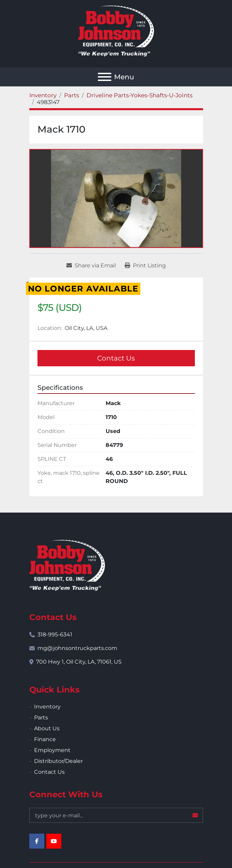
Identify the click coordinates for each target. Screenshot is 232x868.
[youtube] (54, 841)
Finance (45, 739)
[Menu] (105, 77)
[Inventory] (43, 95)
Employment (52, 750)
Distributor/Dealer (58, 761)
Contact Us (116, 358)
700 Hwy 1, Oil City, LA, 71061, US (79, 662)
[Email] (116, 815)
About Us (47, 728)
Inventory (47, 707)
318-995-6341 (55, 635)
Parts (41, 717)
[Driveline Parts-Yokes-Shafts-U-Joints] (140, 95)
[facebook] (37, 841)
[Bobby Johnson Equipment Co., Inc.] (67, 565)
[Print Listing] (145, 266)
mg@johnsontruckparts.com (77, 648)
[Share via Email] (91, 266)
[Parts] (72, 95)
